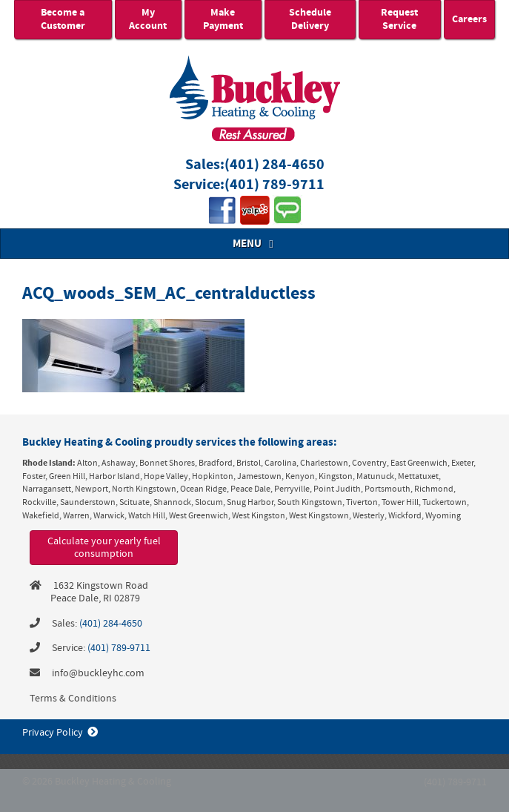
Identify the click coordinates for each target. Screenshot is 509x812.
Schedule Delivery (310, 19)
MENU (255, 244)
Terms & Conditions (73, 699)
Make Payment (223, 19)
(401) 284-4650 (275, 165)
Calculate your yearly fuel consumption (104, 548)
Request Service (399, 19)
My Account (148, 19)
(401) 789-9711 (275, 185)
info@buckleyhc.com (98, 673)
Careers (469, 19)
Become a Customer (63, 19)
